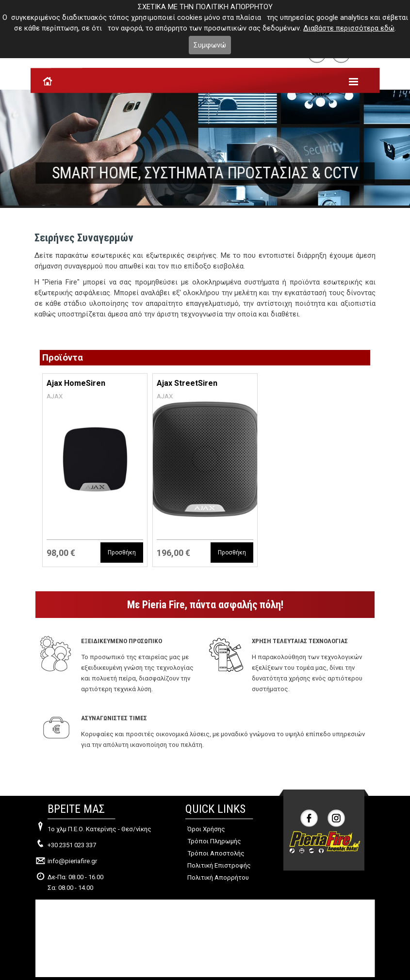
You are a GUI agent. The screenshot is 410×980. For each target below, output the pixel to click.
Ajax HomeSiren (76, 383)
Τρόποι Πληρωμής (214, 841)
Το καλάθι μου (65, 42)
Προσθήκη (122, 553)
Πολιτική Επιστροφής (219, 865)
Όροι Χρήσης (206, 829)
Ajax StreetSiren (187, 383)
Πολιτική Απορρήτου (218, 877)
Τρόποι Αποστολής (216, 853)
